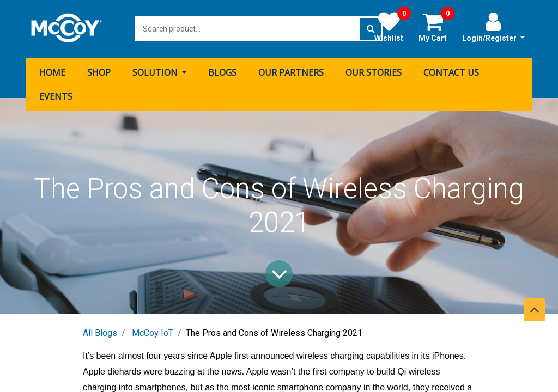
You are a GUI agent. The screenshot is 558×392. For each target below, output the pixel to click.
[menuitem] (52, 72)
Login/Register (493, 27)
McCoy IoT (153, 333)
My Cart (436, 27)
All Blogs (100, 333)
